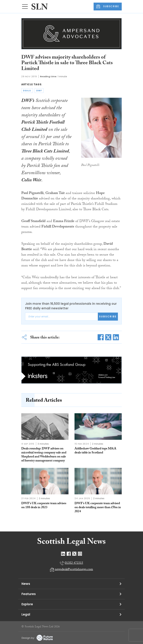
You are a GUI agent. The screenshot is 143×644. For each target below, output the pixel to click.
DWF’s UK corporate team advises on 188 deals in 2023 (44, 506)
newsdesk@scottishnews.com (74, 570)
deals (27, 91)
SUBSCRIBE (108, 6)
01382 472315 (74, 563)
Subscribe (108, 316)
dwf (39, 91)
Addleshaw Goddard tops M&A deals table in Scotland (95, 451)
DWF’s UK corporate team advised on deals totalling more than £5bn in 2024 (98, 508)
